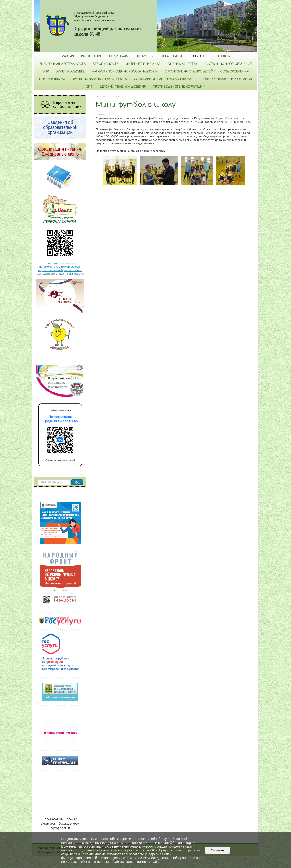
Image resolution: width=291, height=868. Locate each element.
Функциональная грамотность (100, 79)
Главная (67, 56)
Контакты (222, 56)
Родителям (119, 56)
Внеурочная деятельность (62, 64)
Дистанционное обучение (228, 64)
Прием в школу (52, 79)
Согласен (217, 850)
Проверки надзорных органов (226, 79)
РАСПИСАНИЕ (92, 56)
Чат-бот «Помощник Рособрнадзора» (125, 71)
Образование (172, 56)
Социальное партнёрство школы (163, 79)
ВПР (46, 71)
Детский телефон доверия (123, 87)
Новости (199, 56)
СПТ (89, 87)
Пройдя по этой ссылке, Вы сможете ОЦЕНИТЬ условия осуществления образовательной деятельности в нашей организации (60, 268)
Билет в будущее (70, 71)
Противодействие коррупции (179, 87)
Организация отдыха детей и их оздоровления (207, 71)
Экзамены (145, 56)
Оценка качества (182, 64)
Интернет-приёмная (143, 64)
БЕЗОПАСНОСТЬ (106, 64)
